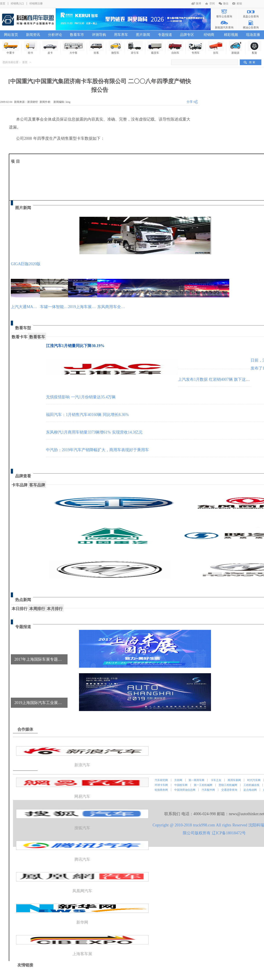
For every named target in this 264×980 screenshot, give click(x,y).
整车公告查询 (224, 17)
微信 (226, 4)
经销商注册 (36, 4)
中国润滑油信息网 (185, 790)
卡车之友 (216, 780)
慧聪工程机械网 (228, 785)
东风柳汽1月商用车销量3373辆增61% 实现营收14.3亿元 (94, 432)
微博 (198, 4)
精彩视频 (231, 35)
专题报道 (165, 35)
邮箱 (239, 4)
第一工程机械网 (203, 785)
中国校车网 (181, 785)
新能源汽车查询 (224, 28)
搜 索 (252, 62)
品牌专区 (187, 35)
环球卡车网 (161, 785)
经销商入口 (17, 4)
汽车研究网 (161, 780)
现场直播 (253, 35)
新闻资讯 (33, 35)
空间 (212, 4)
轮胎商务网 (161, 790)
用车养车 (121, 35)
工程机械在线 (251, 785)
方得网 (178, 780)
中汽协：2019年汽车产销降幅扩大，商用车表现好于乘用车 (97, 450)
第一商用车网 (196, 780)
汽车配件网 (208, 790)
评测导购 (99, 35)
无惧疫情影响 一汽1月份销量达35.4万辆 (81, 397)
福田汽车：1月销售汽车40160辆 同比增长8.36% (87, 415)
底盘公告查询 (251, 17)
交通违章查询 (229, 790)
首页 (3, 4)
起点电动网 (250, 790)
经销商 (209, 35)
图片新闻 (143, 35)
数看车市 (77, 35)
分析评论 (55, 35)
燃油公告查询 (251, 28)
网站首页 (11, 35)
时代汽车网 (254, 780)
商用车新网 (234, 780)
